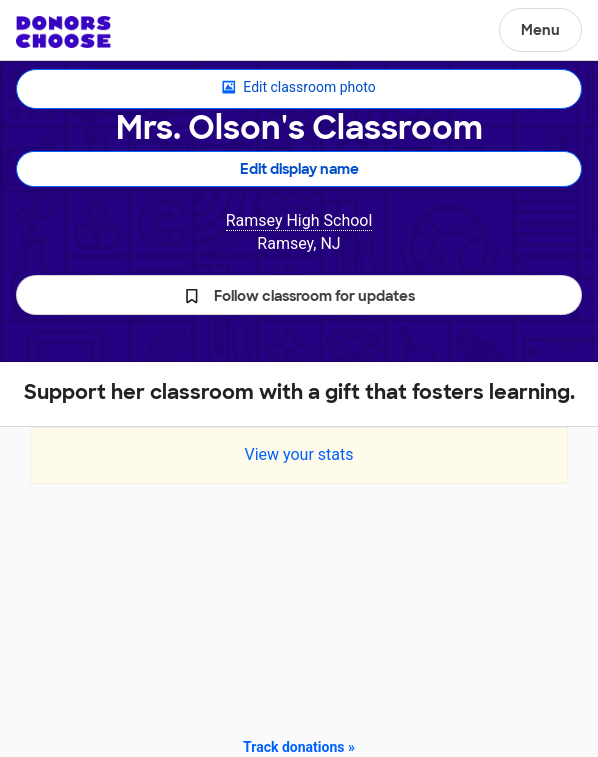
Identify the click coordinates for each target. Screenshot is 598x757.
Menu (540, 30)
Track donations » (299, 747)
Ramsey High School (299, 220)
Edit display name (299, 169)
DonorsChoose (63, 32)
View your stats (298, 454)
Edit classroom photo (298, 88)
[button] (299, 295)
